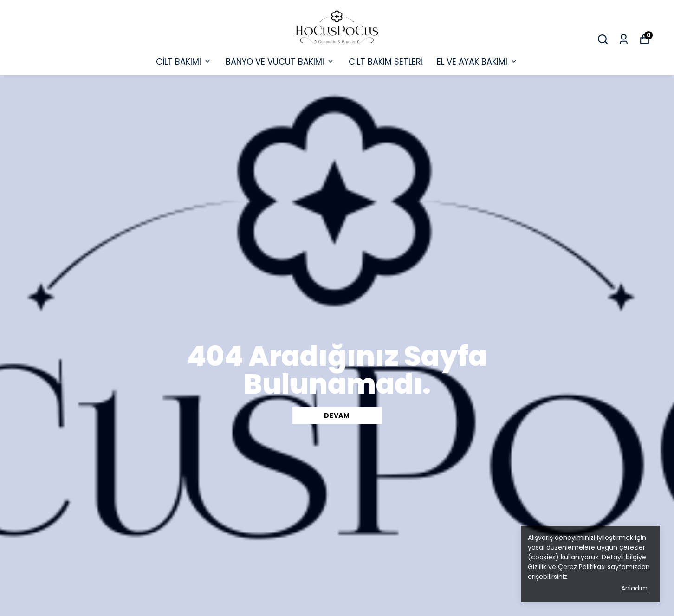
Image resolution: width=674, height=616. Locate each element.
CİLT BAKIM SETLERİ (386, 62)
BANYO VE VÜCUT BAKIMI (280, 62)
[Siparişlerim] (624, 39)
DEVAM (337, 415)
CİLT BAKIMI (184, 62)
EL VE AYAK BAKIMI (477, 62)
